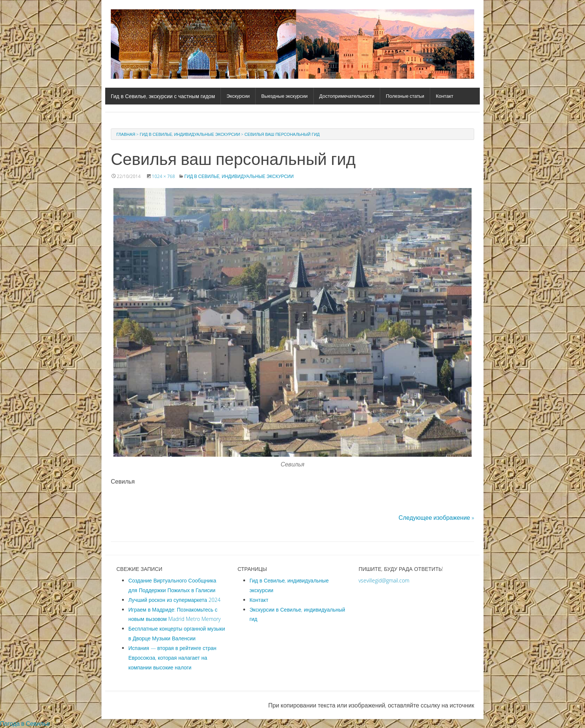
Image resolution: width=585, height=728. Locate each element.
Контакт (445, 96)
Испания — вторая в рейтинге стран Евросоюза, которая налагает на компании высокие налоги (172, 658)
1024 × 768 (163, 176)
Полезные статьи (405, 96)
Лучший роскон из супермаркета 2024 (174, 600)
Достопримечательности (347, 96)
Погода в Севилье (25, 724)
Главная (126, 134)
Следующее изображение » (436, 518)
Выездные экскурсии (284, 96)
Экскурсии (238, 96)
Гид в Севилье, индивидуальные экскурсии (190, 134)
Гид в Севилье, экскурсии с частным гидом (163, 96)
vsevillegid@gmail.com (384, 580)
